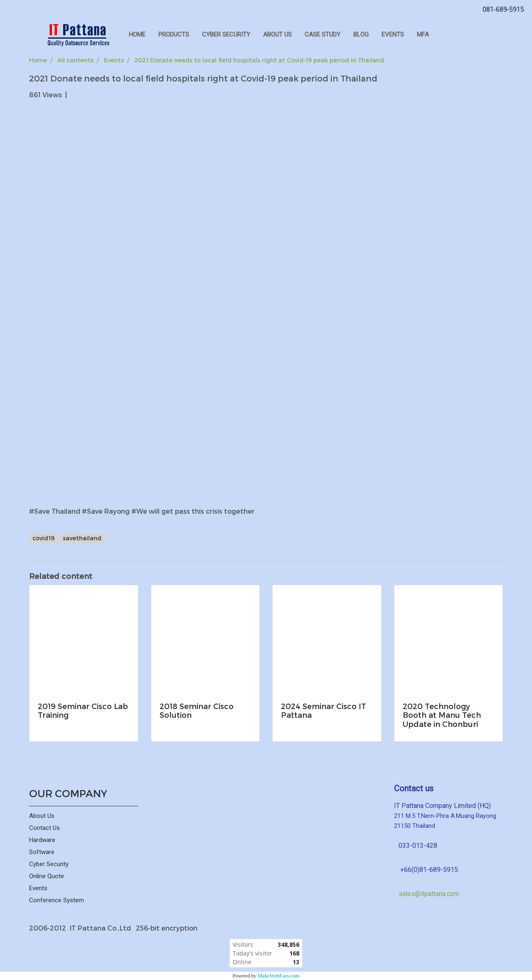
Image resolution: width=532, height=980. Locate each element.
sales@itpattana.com (429, 894)
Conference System (57, 900)
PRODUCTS (174, 34)
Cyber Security (49, 864)
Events (393, 34)
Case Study (323, 34)
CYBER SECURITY (226, 34)
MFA (423, 34)
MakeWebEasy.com (279, 976)
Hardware (42, 840)
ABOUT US (277, 34)
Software (42, 852)
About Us (42, 816)
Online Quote (47, 876)
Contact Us (44, 828)
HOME (137, 34)
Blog (361, 34)
